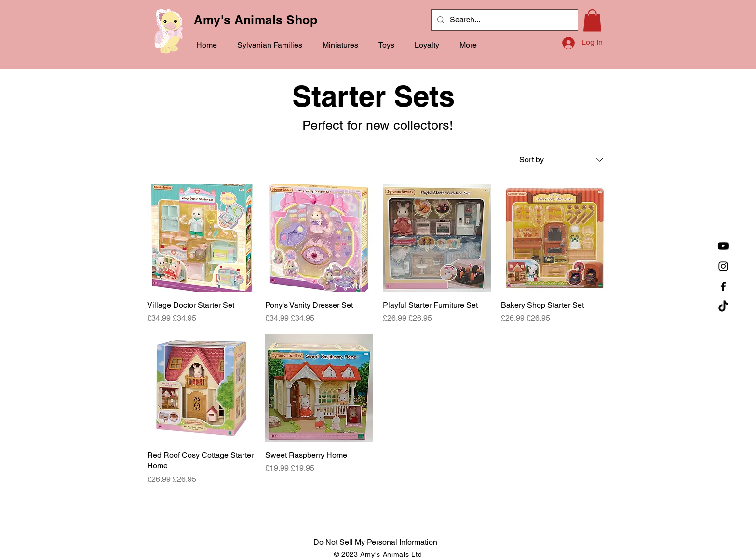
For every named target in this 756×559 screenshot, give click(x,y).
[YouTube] (723, 246)
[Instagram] (723, 266)
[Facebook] (723, 286)
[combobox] (561, 160)
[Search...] (504, 20)
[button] (267, 45)
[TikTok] (723, 307)
